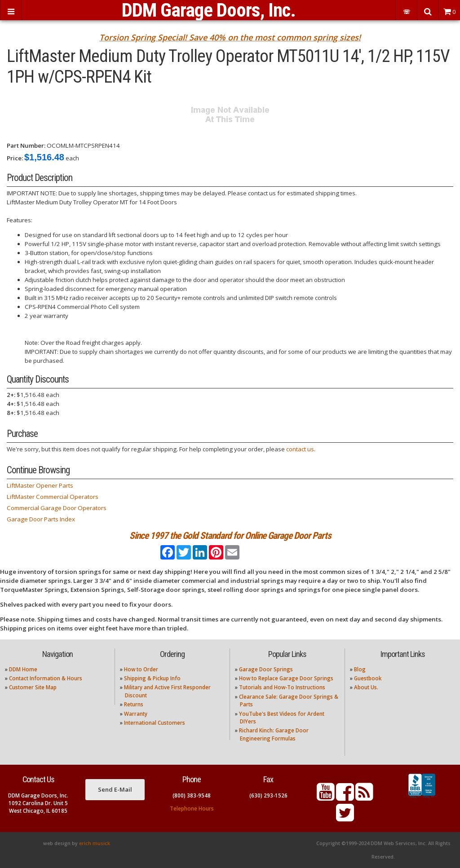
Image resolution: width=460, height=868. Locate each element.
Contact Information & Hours (46, 678)
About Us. (366, 687)
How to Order (141, 669)
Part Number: (26, 145)
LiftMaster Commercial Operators (53, 497)
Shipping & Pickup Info (152, 678)
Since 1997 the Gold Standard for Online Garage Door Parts (230, 535)
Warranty (136, 714)
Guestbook (368, 678)
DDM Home (23, 669)
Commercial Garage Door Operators (57, 508)
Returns (134, 704)
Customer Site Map (33, 687)
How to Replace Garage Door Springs (286, 678)
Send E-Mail (115, 789)
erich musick (95, 843)
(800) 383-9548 (192, 795)
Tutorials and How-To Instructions (282, 687)
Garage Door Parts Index (41, 519)
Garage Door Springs (266, 669)
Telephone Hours (192, 809)
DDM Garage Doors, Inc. (209, 10)
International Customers (155, 723)
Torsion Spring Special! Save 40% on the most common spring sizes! (230, 37)
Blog (360, 669)
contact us (300, 449)
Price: (15, 158)
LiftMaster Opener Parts (40, 485)
